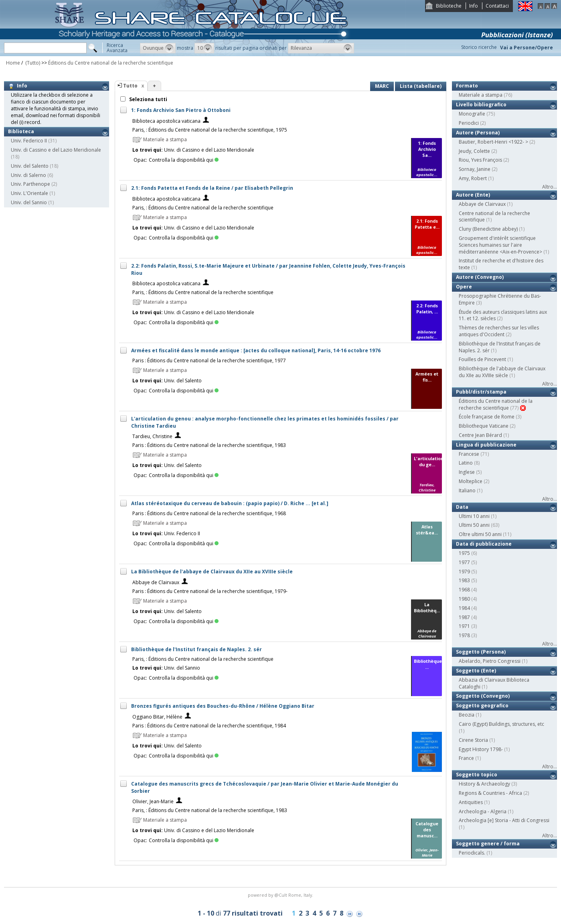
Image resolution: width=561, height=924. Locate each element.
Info (474, 6)
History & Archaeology (484, 784)
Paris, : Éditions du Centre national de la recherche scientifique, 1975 (210, 130)
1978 (464, 635)
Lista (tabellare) (421, 86)
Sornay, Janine (475, 169)
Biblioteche (449, 6)
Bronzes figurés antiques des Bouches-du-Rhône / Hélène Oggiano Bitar (223, 706)
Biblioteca (21, 131)
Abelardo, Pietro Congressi (490, 661)
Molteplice (471, 481)
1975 (464, 553)
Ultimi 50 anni (474, 525)
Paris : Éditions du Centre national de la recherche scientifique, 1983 (209, 445)
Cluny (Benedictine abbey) (488, 229)
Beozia (467, 715)
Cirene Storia (473, 740)
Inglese (467, 472)
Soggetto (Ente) (476, 671)
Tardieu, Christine (152, 436)
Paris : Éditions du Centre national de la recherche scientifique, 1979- (210, 591)
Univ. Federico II (29, 141)
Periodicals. (472, 853)
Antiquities (471, 802)
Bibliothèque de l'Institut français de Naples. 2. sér (196, 649)
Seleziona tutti (148, 99)
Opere (464, 287)
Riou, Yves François (480, 160)
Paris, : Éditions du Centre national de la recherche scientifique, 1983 (210, 810)
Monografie (472, 114)
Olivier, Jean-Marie (153, 801)
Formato (467, 86)
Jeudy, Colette (474, 151)
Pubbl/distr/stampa (481, 392)
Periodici (469, 123)
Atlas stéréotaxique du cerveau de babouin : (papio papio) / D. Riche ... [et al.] (230, 503)
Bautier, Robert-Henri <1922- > (493, 142)
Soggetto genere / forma (488, 844)
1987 (464, 617)
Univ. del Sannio (29, 202)
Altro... (550, 187)
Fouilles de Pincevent (482, 359)
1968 (464, 590)
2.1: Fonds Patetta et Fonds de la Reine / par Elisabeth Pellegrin (212, 188)
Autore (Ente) (473, 195)
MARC (382, 86)
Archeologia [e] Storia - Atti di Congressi (504, 820)
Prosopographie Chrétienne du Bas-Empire (500, 299)
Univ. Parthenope (30, 184)
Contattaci (497, 6)
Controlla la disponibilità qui (184, 160)
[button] (158, 48)
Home (13, 63)
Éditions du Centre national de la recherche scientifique (111, 63)
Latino (466, 463)
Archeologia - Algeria (483, 811)
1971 (464, 626)
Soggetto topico (477, 775)
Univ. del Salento (30, 166)
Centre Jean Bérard (480, 435)
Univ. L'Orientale (29, 193)
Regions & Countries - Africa (490, 793)
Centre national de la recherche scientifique (494, 217)
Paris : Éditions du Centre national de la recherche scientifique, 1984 (209, 726)
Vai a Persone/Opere (527, 48)
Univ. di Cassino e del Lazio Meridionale (56, 150)
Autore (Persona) (478, 133)
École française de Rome (487, 417)
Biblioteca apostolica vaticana (166, 121)
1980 (464, 599)
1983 (464, 580)
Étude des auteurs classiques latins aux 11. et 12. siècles (503, 315)
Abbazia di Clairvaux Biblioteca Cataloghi (494, 683)
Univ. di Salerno (28, 175)
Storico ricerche (479, 47)
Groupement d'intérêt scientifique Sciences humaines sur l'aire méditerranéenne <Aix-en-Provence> (500, 245)
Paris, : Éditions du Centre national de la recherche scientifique (203, 208)
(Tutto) (32, 63)
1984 (464, 608)
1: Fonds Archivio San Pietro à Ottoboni (181, 110)
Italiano (467, 490)
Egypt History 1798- (481, 749)
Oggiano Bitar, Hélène (157, 717)
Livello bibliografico (481, 105)
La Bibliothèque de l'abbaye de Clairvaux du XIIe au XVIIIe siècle (212, 572)
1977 (464, 562)
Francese (469, 454)
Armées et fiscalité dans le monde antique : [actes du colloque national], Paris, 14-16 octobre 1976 (256, 350)
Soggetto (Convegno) (483, 696)
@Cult (281, 895)
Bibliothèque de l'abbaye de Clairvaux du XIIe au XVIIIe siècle (502, 372)
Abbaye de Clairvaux (156, 582)
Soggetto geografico (482, 706)
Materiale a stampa (481, 95)
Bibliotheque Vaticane (484, 426)
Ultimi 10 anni (474, 516)
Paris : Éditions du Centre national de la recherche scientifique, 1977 (209, 360)
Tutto (130, 86)
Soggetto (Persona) (481, 652)
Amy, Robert (473, 178)
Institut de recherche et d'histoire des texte (501, 264)
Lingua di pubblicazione (486, 445)
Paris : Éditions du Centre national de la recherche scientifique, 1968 (209, 513)
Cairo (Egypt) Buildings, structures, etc (501, 724)
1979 (464, 572)
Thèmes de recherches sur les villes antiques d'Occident (499, 331)
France (466, 758)
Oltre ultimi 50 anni (480, 534)
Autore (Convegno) (480, 277)
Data (462, 507)
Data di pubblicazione (484, 544)
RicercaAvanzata (117, 48)
